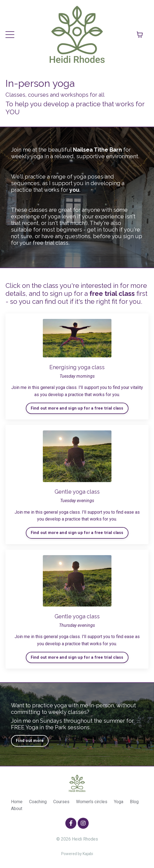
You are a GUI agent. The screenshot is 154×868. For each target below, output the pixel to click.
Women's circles (92, 802)
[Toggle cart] (140, 35)
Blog (134, 802)
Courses (61, 802)
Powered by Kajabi (77, 854)
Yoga (119, 802)
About (17, 809)
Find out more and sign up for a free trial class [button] (77, 408)
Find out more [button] (30, 741)
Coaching (38, 802)
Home (17, 802)
